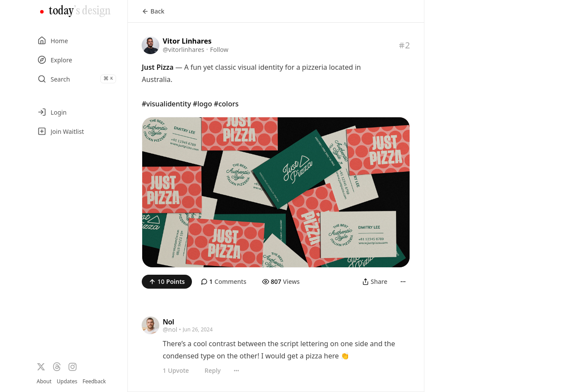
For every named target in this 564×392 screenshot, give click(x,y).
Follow (219, 49)
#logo (202, 104)
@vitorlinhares (183, 49)
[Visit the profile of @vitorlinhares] (150, 45)
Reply (213, 370)
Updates (67, 381)
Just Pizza (158, 67)
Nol (168, 322)
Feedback (94, 382)
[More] (403, 282)
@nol (170, 329)
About (44, 381)
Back (153, 11)
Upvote (176, 371)
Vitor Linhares (187, 41)
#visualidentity (166, 104)
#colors (226, 104)
